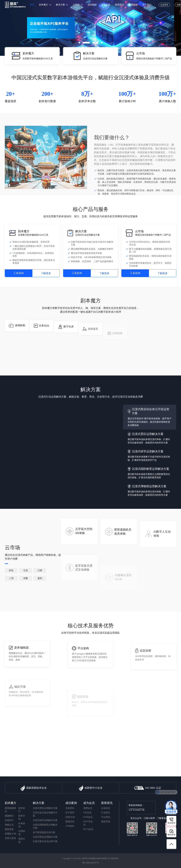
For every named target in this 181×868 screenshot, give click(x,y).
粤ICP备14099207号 (90, 863)
